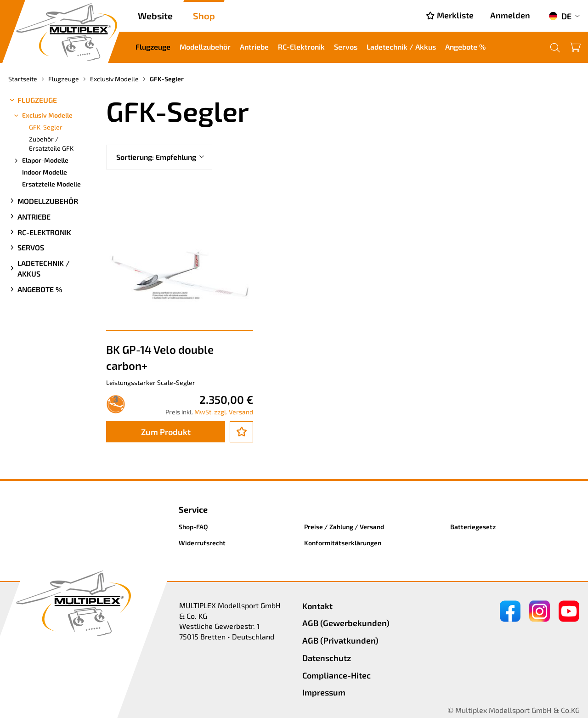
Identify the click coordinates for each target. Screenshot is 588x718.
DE (560, 16)
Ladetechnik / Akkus (401, 47)
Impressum (324, 692)
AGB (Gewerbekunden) (346, 623)
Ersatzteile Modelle (51, 184)
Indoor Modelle (45, 172)
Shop (204, 16)
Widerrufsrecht (202, 543)
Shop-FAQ (193, 527)
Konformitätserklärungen (343, 543)
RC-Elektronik (301, 47)
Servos (346, 47)
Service (193, 509)
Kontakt (317, 606)
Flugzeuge (153, 47)
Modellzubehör (205, 47)
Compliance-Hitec (336, 675)
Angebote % (465, 47)
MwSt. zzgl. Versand (224, 412)
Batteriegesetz (473, 527)
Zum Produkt (166, 432)
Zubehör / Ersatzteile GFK (51, 144)
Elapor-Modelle (41, 160)
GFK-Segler (46, 127)
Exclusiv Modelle (43, 115)
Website (155, 16)
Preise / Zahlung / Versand (344, 527)
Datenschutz (327, 658)
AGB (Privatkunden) (340, 640)
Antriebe (254, 47)
